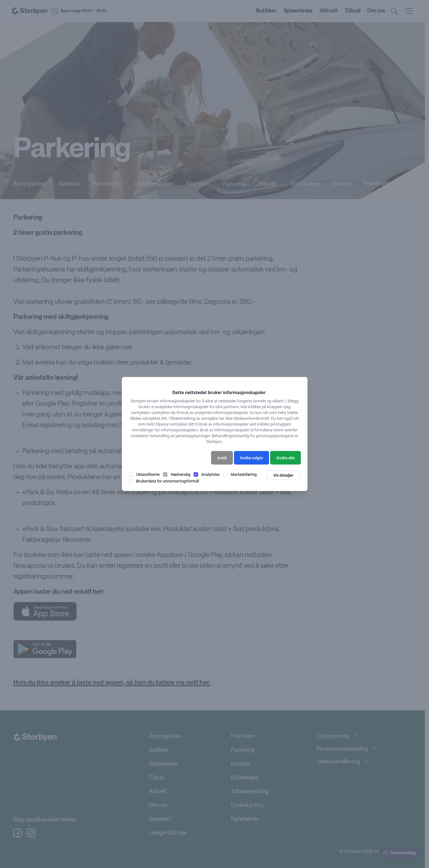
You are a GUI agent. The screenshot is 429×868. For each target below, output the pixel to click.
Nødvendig (181, 474)
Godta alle (285, 458)
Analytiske (210, 474)
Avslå (222, 458)
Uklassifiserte (148, 474)
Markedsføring (244, 474)
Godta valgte (252, 458)
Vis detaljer (284, 475)
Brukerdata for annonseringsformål (168, 481)
